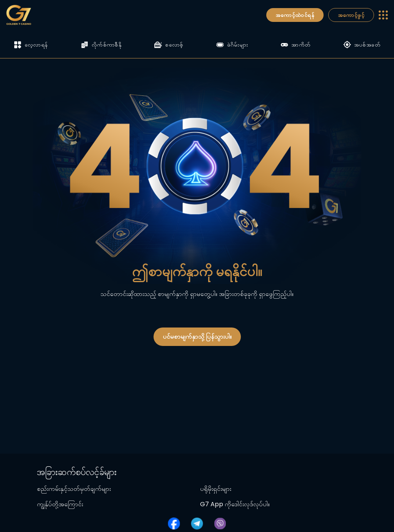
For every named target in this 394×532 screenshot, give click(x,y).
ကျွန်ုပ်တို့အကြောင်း (60, 504)
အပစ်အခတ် (362, 45)
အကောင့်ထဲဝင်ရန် (295, 15)
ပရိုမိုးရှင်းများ (216, 489)
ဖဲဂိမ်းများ (232, 45)
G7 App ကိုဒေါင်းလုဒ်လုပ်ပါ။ (235, 504)
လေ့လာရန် (31, 45)
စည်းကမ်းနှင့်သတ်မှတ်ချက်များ (74, 489)
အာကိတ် (295, 45)
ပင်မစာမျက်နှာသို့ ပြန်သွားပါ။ (197, 337)
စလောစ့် (169, 45)
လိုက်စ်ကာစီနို (101, 45)
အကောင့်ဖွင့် (351, 15)
